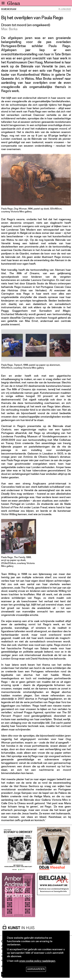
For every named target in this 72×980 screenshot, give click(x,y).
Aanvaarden (36, 970)
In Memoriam (9, 10)
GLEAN (14, 4)
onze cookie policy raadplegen (37, 961)
